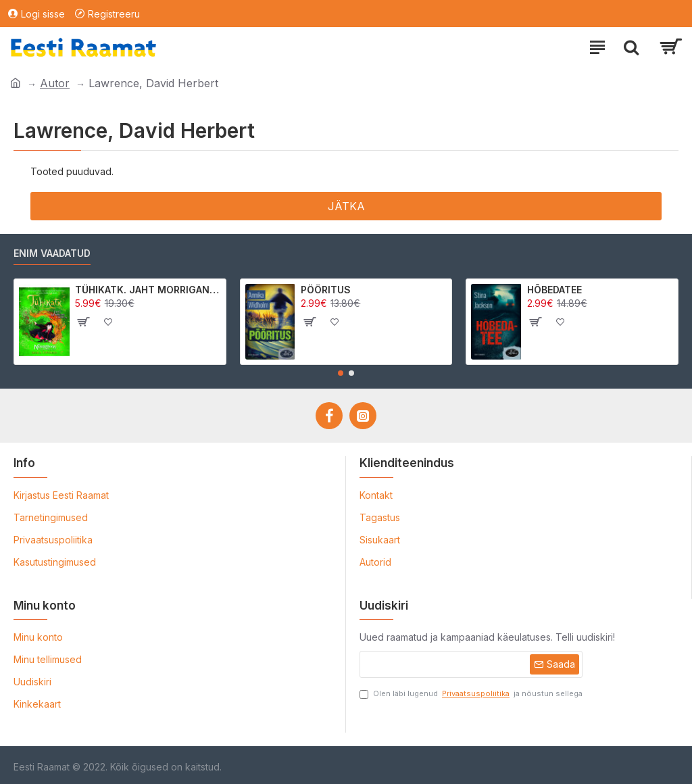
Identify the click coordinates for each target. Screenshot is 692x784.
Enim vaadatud (52, 253)
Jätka (346, 206)
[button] (341, 373)
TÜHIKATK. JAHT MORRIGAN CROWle (148, 290)
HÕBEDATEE (554, 290)
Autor (55, 83)
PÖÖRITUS (326, 290)
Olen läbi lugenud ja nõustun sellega (471, 694)
